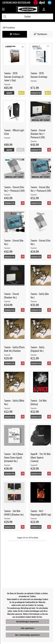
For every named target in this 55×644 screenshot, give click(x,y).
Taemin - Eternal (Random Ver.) (12, 296)
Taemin (7, 84)
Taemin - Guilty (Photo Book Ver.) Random (14, 349)
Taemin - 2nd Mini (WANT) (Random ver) (14, 513)
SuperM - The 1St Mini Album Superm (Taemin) (41, 457)
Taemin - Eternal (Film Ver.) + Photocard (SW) (14, 189)
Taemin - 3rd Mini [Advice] (39, 402)
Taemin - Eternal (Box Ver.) (14, 242)
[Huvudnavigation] (3, 10)
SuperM (34, 465)
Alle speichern (27, 628)
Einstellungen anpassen (27, 622)
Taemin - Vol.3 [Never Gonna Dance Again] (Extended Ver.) (14, 457)
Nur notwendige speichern (27, 635)
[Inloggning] (44, 10)
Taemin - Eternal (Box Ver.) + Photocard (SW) (41, 189)
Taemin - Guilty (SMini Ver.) (14, 402)
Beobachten (36, 93)
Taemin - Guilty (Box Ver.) (40, 296)
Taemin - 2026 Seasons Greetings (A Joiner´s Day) (14, 77)
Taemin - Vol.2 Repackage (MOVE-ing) (41, 513)
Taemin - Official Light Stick (14, 132)
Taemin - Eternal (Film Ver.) (40, 242)
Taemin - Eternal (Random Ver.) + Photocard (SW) (38, 134)
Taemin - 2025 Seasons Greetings (39, 75)
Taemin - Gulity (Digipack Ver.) (37, 349)
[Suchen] (27, 16)
